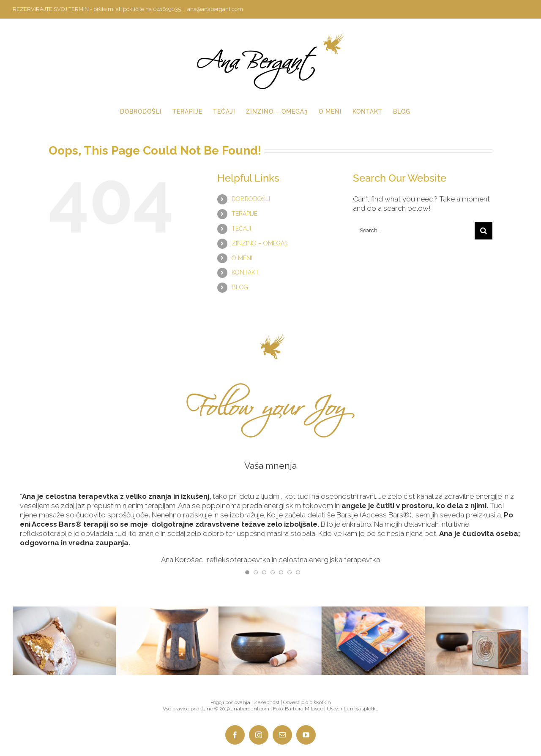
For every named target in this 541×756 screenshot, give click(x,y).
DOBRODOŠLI (251, 199)
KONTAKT (245, 272)
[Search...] (414, 231)
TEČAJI (241, 228)
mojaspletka (364, 709)
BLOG (240, 287)
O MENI (242, 258)
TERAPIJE (245, 214)
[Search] (484, 231)
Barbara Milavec (304, 709)
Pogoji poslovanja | (232, 702)
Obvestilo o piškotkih (307, 702)
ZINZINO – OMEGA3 (260, 243)
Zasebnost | (269, 702)
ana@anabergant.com (215, 9)
